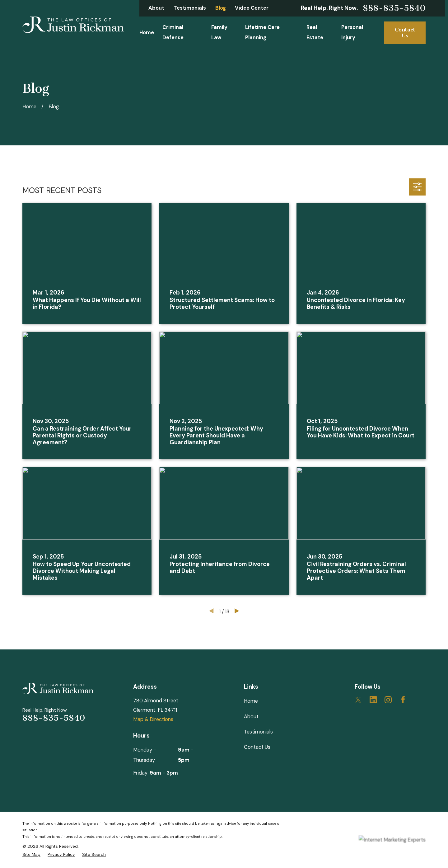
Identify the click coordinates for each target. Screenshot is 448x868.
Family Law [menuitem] (219, 32)
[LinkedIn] (373, 700)
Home (251, 701)
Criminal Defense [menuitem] (173, 32)
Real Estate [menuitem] (315, 32)
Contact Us (405, 33)
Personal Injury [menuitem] (352, 32)
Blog (221, 8)
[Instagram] (388, 700)
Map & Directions (153, 719)
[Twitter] (358, 700)
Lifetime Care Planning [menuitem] (262, 32)
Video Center (252, 8)
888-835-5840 (394, 8)
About (156, 8)
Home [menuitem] (147, 33)
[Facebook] (403, 700)
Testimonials (190, 8)
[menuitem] (31, 854)
